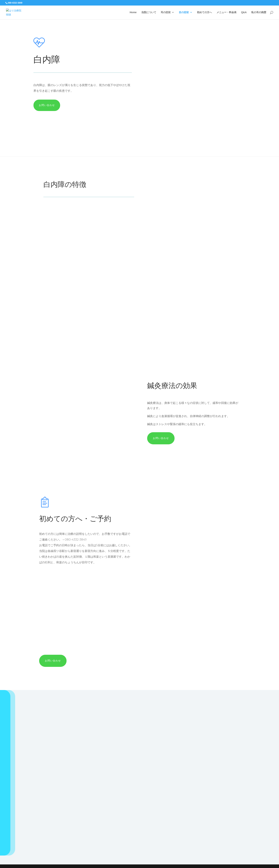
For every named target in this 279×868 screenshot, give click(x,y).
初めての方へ (204, 13)
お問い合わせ (47, 105)
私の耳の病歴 (259, 13)
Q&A (244, 13)
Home (133, 13)
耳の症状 (166, 13)
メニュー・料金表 (227, 13)
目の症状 (184, 13)
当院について (149, 13)
